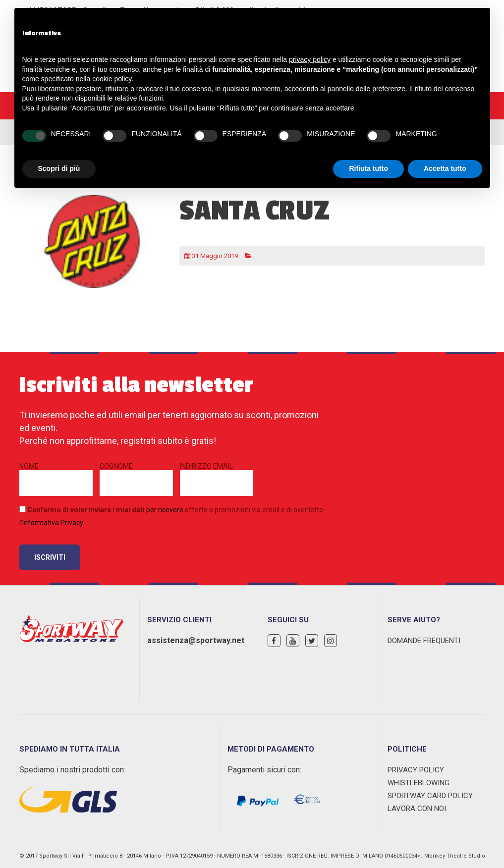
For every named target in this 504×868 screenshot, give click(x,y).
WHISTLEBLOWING (419, 783)
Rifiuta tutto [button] (368, 168)
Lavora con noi (417, 809)
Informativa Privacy (53, 523)
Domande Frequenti (424, 641)
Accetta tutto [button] (445, 168)
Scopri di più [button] (59, 168)
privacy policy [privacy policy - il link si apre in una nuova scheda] (310, 59)
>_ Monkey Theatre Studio (451, 856)
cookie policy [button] (112, 79)
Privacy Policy (416, 770)
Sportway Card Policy (430, 796)
